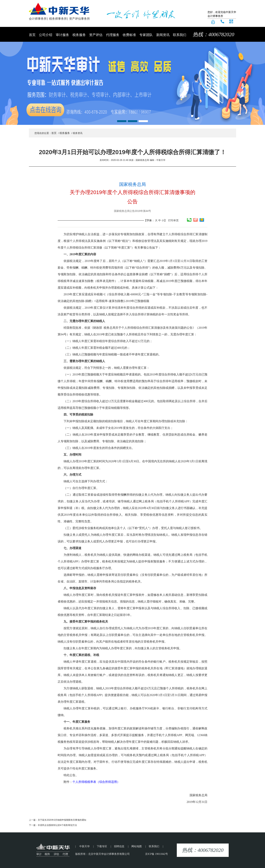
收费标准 (129, 35)
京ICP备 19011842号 (156, 854)
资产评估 (96, 35)
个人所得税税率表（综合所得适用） (96, 782)
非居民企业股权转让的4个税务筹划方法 (57, 825)
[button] (122, 121)
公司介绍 (46, 35)
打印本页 (173, 220)
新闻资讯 (163, 35)
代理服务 (113, 35)
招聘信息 (119, 846)
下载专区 (102, 846)
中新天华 (85, 846)
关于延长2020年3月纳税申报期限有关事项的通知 (62, 820)
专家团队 (146, 35)
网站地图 (137, 846)
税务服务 (79, 35)
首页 (32, 35)
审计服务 (62, 35)
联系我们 (180, 35)
